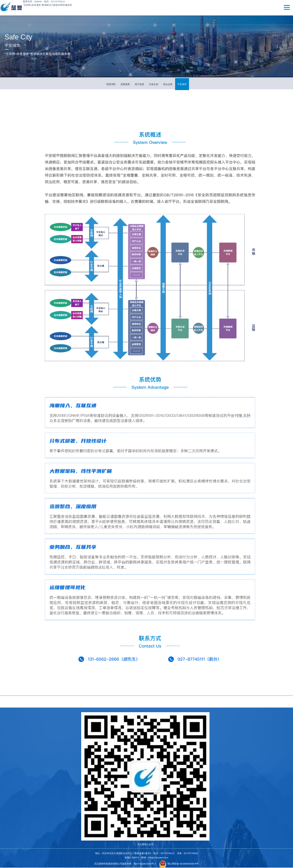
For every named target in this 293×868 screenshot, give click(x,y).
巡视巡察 (125, 84)
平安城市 (182, 84)
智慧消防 (111, 84)
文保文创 (153, 84)
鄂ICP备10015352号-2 (145, 864)
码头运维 (168, 84)
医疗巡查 (140, 84)
